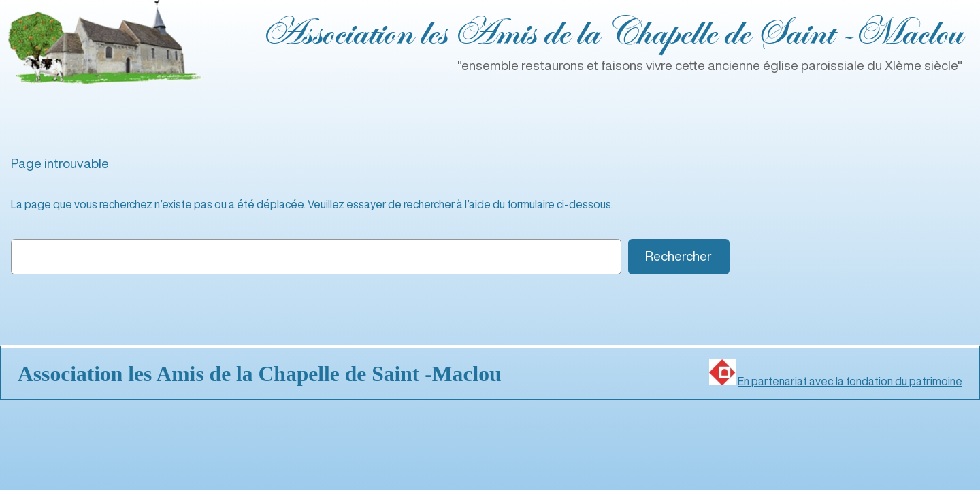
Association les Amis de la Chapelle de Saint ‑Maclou (612, 34)
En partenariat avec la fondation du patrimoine (850, 381)
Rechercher (679, 256)
